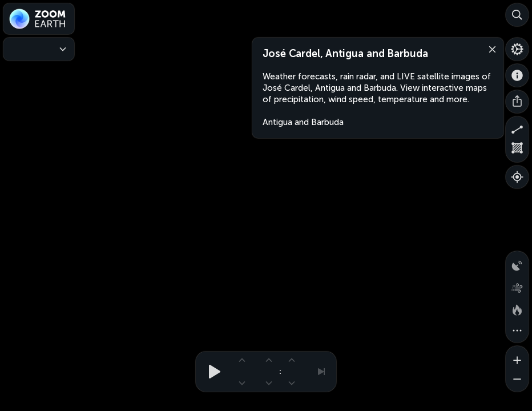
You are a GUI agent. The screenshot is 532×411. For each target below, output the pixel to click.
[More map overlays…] (517, 331)
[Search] (517, 15)
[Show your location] (517, 177)
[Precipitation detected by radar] (517, 263)
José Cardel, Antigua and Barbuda (345, 54)
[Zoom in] (517, 357)
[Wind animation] (517, 285)
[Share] (517, 102)
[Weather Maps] (39, 49)
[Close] (490, 49)
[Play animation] (211, 372)
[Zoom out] (517, 380)
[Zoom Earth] (39, 19)
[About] (517, 75)
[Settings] (517, 49)
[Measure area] (517, 151)
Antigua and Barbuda (303, 122)
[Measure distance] (517, 128)
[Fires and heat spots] (517, 308)
